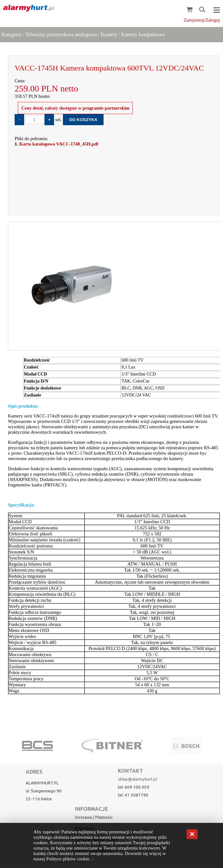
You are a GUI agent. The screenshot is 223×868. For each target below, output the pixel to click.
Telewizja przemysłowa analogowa (61, 34)
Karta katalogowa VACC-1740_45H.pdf (59, 144)
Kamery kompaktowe (143, 34)
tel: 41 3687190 (133, 795)
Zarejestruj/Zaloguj (202, 20)
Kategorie (12, 34)
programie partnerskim (105, 108)
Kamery (109, 34)
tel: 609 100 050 (134, 787)
